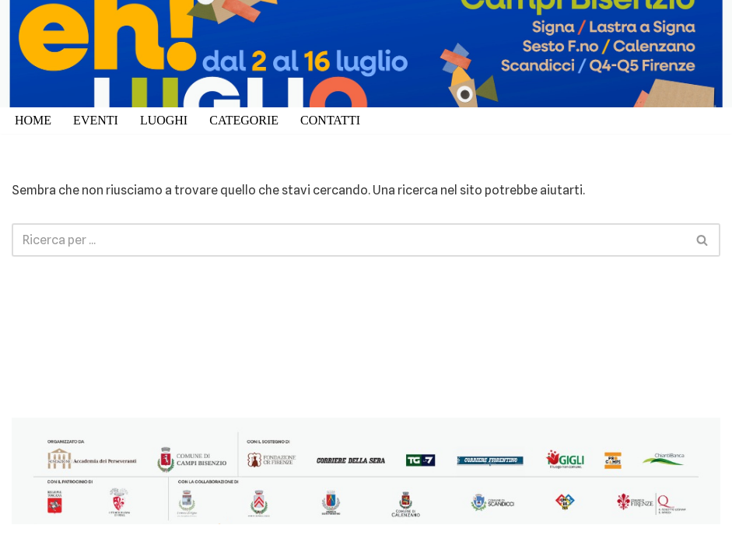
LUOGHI (164, 120)
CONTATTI (330, 120)
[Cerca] (348, 240)
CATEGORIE (244, 120)
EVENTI (96, 120)
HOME (33, 120)
